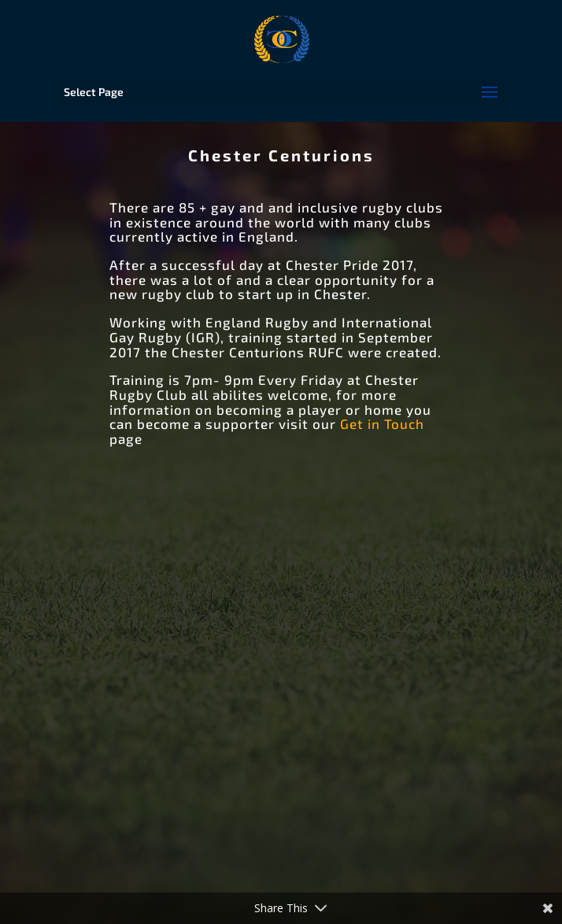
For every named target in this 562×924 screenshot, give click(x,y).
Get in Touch (382, 423)
